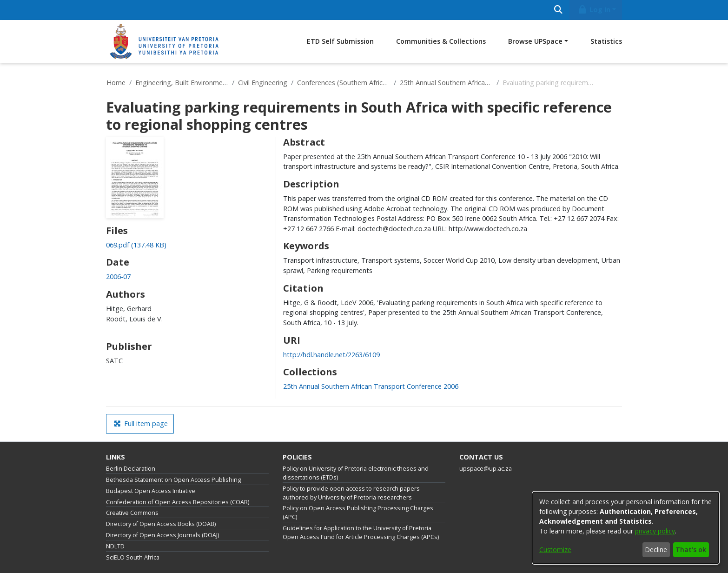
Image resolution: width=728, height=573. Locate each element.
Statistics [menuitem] (606, 41)
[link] (136, 245)
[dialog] (626, 528)
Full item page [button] (141, 423)
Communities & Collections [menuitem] (441, 41)
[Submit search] (558, 10)
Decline (656, 550)
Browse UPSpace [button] (535, 41)
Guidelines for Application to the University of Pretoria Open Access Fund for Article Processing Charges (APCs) (361, 533)
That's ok (691, 550)
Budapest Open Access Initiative (151, 491)
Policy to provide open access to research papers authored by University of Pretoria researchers (351, 493)
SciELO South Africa (133, 557)
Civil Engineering (263, 83)
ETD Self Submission (340, 41)
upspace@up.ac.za (486, 469)
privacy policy (655, 531)
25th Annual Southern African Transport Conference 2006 (446, 83)
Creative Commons (132, 513)
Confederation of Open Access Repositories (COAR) (178, 502)
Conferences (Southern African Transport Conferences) (344, 83)
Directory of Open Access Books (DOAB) (161, 524)
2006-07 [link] (118, 277)
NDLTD (115, 546)
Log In (594, 10)
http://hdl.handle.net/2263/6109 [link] (331, 355)
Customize (555, 550)
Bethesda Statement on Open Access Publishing (173, 480)
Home (116, 83)
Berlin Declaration (131, 469)
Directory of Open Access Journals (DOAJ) (162, 535)
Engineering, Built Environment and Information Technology (182, 83)
